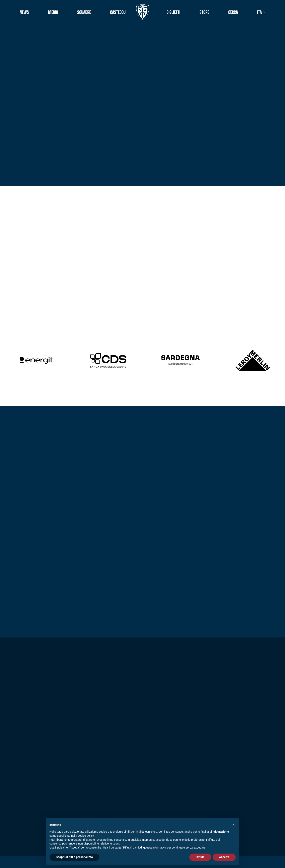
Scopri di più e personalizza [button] (74, 857)
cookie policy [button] (86, 836)
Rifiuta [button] (200, 857)
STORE (204, 12)
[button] (234, 824)
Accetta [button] (224, 857)
